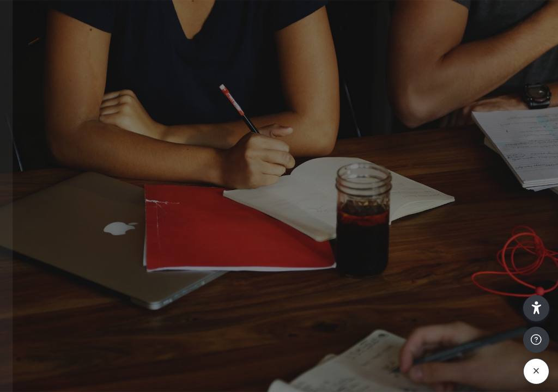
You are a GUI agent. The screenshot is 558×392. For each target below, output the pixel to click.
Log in (115, 296)
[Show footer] (536, 340)
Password (37, 214)
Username (37, 161)
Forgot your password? (174, 265)
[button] (536, 308)
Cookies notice (115, 378)
